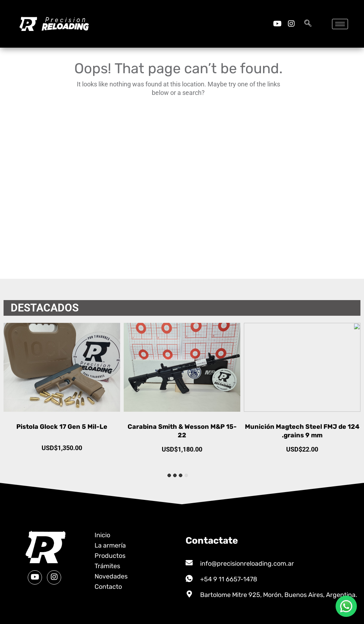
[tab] (186, 475)
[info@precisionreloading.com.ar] (189, 563)
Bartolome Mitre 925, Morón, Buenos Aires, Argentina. (279, 595)
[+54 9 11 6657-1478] (189, 578)
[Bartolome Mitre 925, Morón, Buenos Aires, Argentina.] (189, 594)
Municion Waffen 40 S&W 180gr (62, 427)
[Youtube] (277, 24)
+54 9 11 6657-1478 (229, 579)
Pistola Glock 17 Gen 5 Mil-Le (182, 427)
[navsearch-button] (308, 24)
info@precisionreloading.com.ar (247, 564)
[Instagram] (291, 24)
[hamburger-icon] (340, 24)
